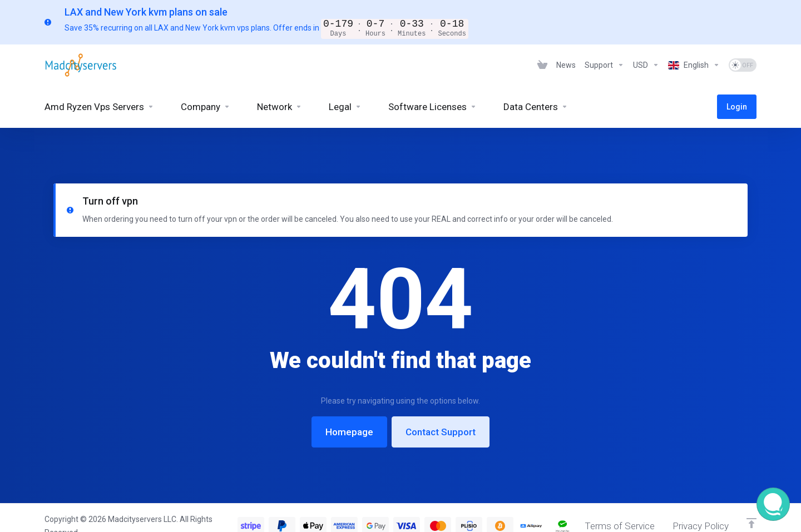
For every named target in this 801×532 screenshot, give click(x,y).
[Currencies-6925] (646, 64)
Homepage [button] (349, 404)
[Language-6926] (694, 64)
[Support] (604, 64)
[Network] (280, 106)
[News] (566, 64)
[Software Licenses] (432, 106)
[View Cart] (542, 64)
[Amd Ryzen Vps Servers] (99, 106)
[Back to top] (751, 507)
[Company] (206, 106)
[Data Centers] (536, 106)
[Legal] (345, 106)
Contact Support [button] (441, 404)
